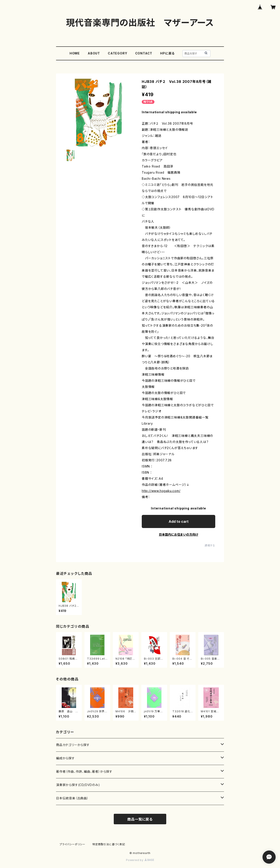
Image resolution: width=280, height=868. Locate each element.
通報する (210, 545)
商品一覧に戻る (140, 819)
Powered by (140, 860)
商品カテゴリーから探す (73, 745)
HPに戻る (167, 53)
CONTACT (144, 53)
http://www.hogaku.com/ (161, 491)
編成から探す (65, 758)
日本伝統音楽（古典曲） (72, 798)
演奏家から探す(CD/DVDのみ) (78, 785)
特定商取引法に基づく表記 (109, 844)
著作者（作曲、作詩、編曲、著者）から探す (84, 771)
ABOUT (94, 53)
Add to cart (179, 521)
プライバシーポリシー (72, 844)
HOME (75, 53)
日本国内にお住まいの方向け (178, 534)
